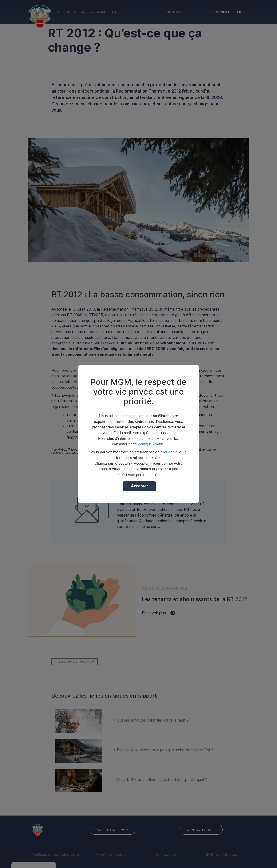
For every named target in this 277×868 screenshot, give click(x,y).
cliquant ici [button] (169, 452)
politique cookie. (152, 444)
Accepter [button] (140, 486)
